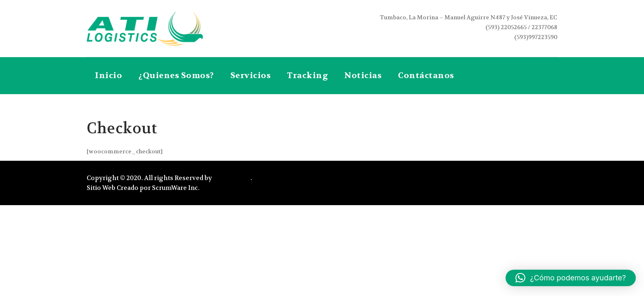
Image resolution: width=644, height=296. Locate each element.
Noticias (363, 75)
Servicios (251, 75)
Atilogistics (232, 178)
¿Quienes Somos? (176, 75)
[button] (571, 278)
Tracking (307, 75)
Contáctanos (426, 75)
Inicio (108, 75)
